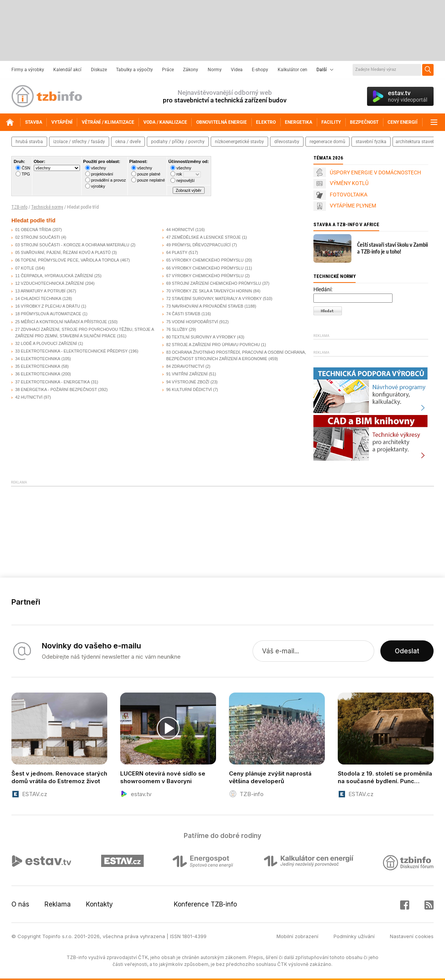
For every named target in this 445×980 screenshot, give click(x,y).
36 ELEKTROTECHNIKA (38, 374)
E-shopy (260, 70)
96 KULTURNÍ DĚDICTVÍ (189, 389)
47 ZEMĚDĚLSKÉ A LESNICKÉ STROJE (203, 237)
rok (179, 174)
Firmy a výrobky (28, 70)
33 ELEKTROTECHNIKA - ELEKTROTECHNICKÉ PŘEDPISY (72, 351)
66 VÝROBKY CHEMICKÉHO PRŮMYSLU (205, 268)
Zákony (191, 70)
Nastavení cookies (412, 936)
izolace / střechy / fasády (79, 142)
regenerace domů (327, 142)
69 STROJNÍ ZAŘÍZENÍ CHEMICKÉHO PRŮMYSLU (214, 283)
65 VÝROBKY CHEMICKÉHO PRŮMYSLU (205, 260)
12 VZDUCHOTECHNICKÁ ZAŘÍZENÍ (50, 283)
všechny (99, 168)
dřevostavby (287, 142)
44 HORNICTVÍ (180, 230)
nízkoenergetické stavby (239, 142)
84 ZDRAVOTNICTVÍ (185, 366)
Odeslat (407, 651)
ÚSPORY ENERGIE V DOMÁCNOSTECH (375, 172)
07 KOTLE (25, 268)
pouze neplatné (151, 180)
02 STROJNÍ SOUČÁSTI (38, 237)
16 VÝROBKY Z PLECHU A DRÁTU (48, 306)
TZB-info (19, 207)
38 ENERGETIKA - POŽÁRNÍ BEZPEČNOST (56, 389)
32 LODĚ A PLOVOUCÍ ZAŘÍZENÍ (46, 343)
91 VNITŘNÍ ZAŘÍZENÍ (187, 374)
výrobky (98, 186)
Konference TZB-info (205, 904)
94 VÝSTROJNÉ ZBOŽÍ (188, 382)
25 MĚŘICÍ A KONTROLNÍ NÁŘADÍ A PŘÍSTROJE (61, 322)
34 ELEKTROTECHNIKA (38, 359)
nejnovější (186, 180)
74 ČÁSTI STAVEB (183, 314)
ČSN (26, 168)
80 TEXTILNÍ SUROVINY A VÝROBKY (201, 337)
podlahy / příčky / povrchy (178, 142)
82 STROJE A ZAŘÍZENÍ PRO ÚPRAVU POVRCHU (213, 345)
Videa (237, 70)
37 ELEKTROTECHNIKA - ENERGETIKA (52, 382)
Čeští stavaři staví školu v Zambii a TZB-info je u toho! (393, 248)
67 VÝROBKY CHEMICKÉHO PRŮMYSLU (205, 276)
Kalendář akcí (67, 70)
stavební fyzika (371, 142)
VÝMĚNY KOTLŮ (349, 183)
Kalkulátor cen (292, 70)
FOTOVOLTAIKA (349, 195)
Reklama (58, 904)
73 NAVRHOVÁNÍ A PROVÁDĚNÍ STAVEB (205, 306)
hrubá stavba (29, 142)
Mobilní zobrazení (297, 936)
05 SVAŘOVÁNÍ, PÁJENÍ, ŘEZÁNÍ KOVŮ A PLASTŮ (63, 252)
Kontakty (99, 904)
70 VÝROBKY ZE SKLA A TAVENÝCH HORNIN (209, 291)
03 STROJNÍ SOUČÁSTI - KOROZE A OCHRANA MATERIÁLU (72, 245)
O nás (20, 904)
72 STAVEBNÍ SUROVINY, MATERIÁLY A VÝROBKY (214, 298)
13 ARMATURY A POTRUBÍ (40, 291)
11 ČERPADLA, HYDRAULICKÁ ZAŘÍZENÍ (54, 276)
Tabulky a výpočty (134, 70)
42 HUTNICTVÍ (29, 397)
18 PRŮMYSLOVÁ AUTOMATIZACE (48, 314)
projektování (102, 174)
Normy (215, 70)
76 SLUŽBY (177, 329)
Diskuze (99, 70)
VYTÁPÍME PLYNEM (353, 206)
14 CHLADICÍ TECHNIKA (38, 298)
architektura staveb (415, 142)
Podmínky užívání (354, 936)
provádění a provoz (109, 180)
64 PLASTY (177, 252)
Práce (168, 70)
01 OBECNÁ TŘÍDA (33, 230)
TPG (26, 174)
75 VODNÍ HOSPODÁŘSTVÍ (192, 322)
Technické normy (47, 207)
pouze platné (149, 174)
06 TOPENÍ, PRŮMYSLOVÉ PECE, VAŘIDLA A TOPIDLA (67, 260)
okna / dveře (128, 142)
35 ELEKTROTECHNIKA (38, 366)
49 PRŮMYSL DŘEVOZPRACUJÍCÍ (199, 245)
